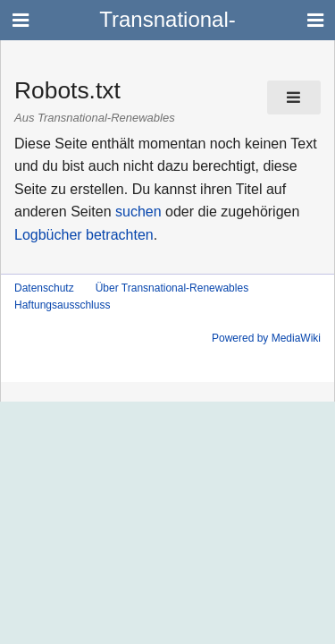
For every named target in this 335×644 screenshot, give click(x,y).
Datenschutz (44, 288)
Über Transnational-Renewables (172, 288)
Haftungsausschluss (62, 305)
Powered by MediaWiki (266, 338)
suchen (138, 212)
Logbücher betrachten (84, 235)
